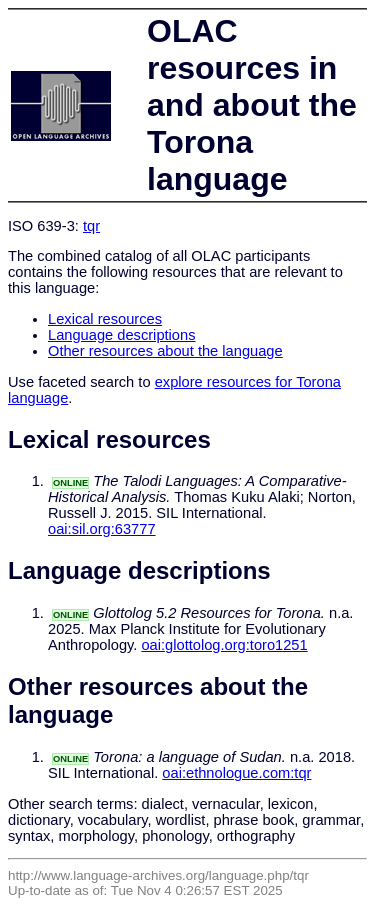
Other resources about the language (165, 351)
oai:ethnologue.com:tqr (236, 773)
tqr (91, 226)
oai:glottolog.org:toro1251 (224, 645)
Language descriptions (122, 335)
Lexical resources (105, 319)
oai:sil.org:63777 (102, 529)
